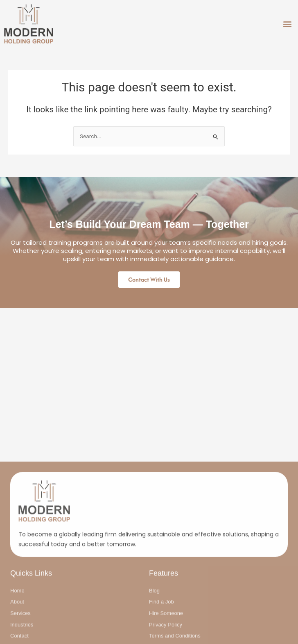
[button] (287, 24)
